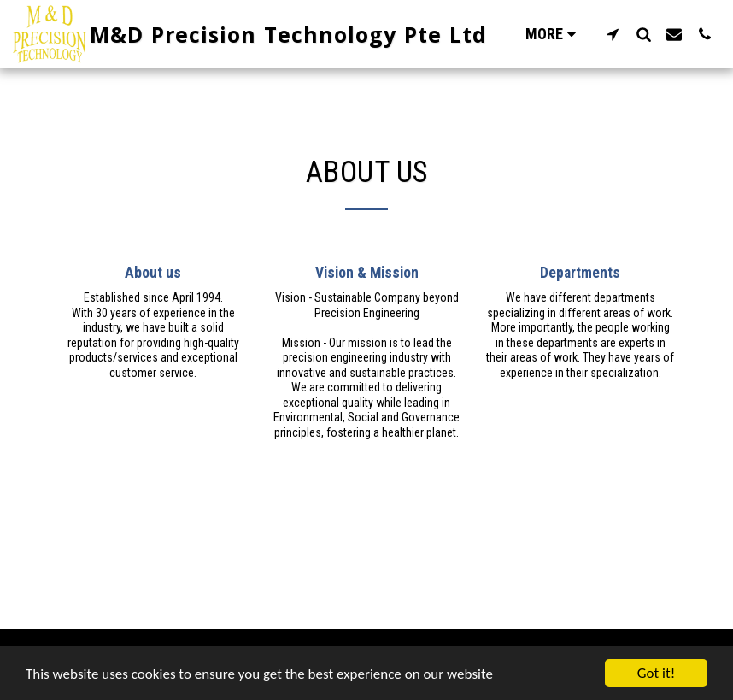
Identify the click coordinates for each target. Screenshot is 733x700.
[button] (613, 34)
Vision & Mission (367, 273)
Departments (580, 273)
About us (153, 273)
